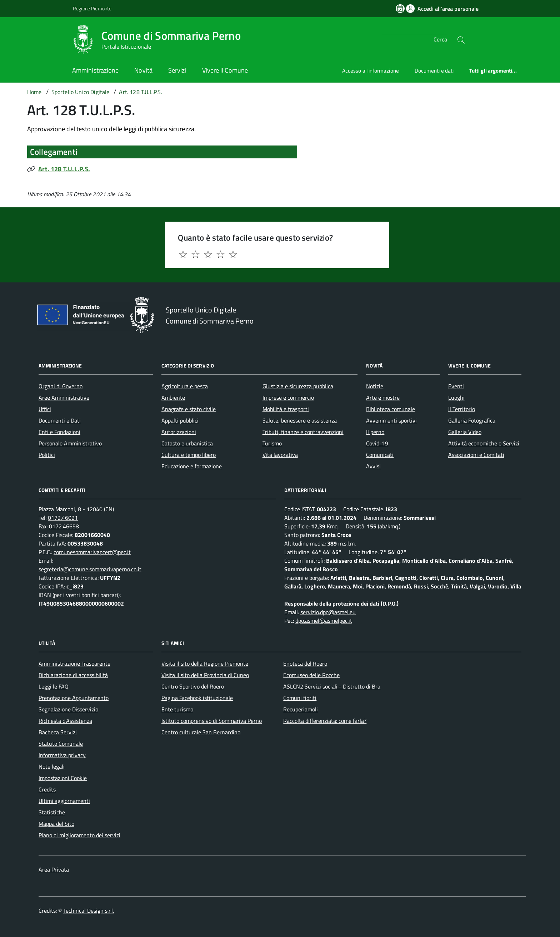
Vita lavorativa (280, 455)
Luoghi (456, 398)
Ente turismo (177, 709)
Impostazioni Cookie (63, 778)
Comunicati (380, 455)
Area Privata (54, 869)
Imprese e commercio (288, 398)
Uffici (45, 409)
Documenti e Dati (60, 420)
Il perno (375, 432)
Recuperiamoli (301, 709)
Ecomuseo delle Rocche (311, 675)
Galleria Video (465, 432)
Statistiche (52, 812)
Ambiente (173, 398)
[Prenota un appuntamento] (401, 9)
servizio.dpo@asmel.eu (328, 612)
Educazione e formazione (192, 466)
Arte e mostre (383, 398)
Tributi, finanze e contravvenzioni (303, 432)
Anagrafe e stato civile (189, 409)
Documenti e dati (434, 71)
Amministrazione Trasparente (74, 664)
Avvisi (373, 466)
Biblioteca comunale (391, 409)
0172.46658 (64, 526)
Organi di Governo (61, 386)
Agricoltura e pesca (185, 386)
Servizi (177, 70)
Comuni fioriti (300, 698)
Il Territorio (462, 409)
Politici (47, 455)
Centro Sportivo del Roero (193, 686)
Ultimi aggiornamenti (64, 801)
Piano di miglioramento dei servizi (79, 835)
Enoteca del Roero (305, 664)
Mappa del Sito (56, 824)
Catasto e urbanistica (187, 443)
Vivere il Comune (225, 70)
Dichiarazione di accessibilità (73, 675)
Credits (47, 789)
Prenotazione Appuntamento (74, 698)
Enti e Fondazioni (59, 432)
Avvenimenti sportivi (391, 420)
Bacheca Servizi (58, 732)
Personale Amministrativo (70, 443)
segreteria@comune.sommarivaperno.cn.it (90, 569)
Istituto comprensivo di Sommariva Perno (212, 721)
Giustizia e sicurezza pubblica (298, 386)
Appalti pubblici (180, 420)
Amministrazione (95, 70)
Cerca (440, 39)
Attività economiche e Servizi (484, 443)
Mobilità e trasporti (286, 409)
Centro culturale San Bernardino (201, 732)
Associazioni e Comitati (476, 455)
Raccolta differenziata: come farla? (325, 721)
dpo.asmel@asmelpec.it (324, 621)
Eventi (456, 386)
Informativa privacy (62, 755)
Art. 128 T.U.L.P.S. (64, 169)
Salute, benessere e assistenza (300, 420)
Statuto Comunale (61, 744)
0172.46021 (63, 518)
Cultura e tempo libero (189, 455)
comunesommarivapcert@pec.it (92, 552)
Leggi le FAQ (54, 686)
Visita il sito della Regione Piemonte (205, 664)
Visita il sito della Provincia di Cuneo (205, 675)
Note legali (52, 766)
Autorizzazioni (179, 432)
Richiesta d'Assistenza (65, 721)
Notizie (375, 386)
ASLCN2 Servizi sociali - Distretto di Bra (332, 686)
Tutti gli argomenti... (493, 71)
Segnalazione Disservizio (68, 709)
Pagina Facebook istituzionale (197, 698)
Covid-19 (377, 443)
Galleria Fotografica (472, 420)
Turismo (272, 443)
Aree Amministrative (64, 398)
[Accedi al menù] (36, 38)
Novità (143, 70)
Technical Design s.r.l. (89, 911)
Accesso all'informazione (371, 71)
